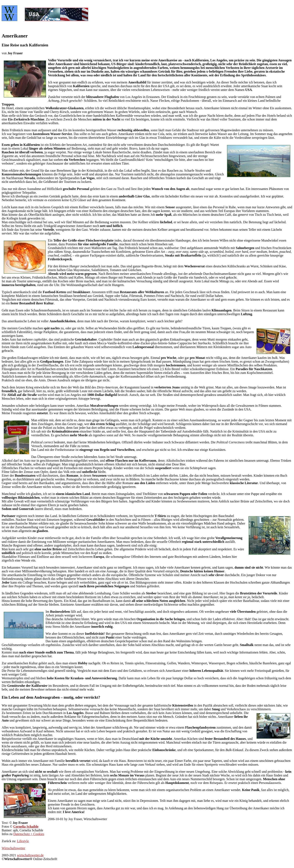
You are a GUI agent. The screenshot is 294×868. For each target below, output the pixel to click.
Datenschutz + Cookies (29, 834)
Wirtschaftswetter (13, 848)
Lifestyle (23, 841)
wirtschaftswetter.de (30, 855)
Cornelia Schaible (26, 826)
